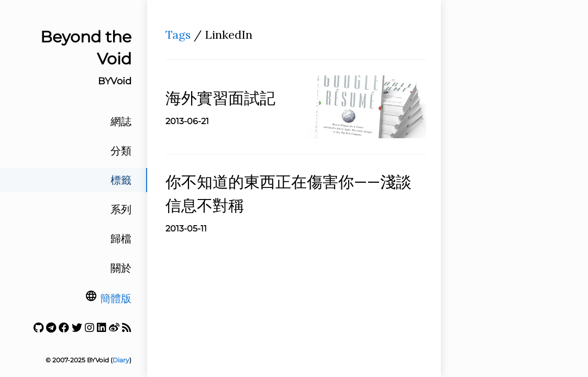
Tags (178, 35)
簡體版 (116, 298)
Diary (121, 360)
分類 (121, 151)
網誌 (121, 121)
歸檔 (121, 239)
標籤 (121, 180)
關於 (121, 268)
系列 (121, 209)
